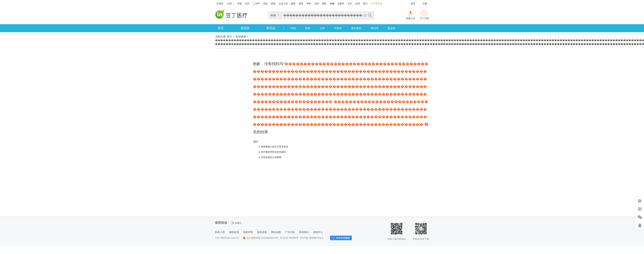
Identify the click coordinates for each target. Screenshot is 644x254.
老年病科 (356, 28)
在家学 (341, 4)
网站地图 (276, 232)
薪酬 (332, 4)
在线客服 (640, 225)
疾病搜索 (241, 37)
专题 (239, 4)
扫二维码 (640, 209)
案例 (273, 4)
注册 (425, 4)
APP (256, 4)
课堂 (301, 4)
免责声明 (248, 232)
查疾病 (245, 28)
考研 (309, 4)
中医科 (338, 28)
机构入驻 (220, 232)
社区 (247, 4)
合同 (317, 4)
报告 (324, 4)
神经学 (375, 28)
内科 (293, 28)
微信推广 (640, 217)
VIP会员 (377, 4)
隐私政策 (262, 232)
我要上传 (411, 18)
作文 (350, 4)
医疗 (365, 4)
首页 (220, 4)
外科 (308, 28)
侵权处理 (234, 232)
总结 (358, 4)
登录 (413, 4)
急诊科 (392, 28)
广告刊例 (290, 232)
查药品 (271, 28)
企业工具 (283, 4)
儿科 (322, 28)
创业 (265, 4)
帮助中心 (640, 201)
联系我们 (304, 232)
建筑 (293, 4)
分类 (231, 4)
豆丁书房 (424, 18)
